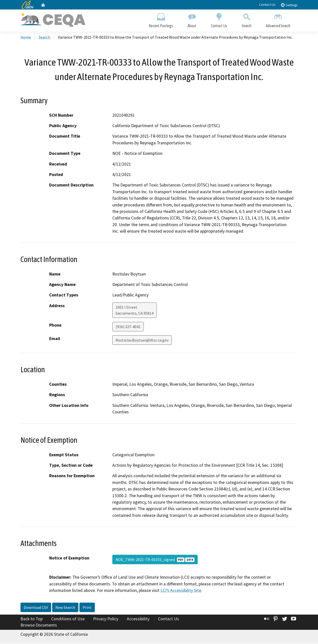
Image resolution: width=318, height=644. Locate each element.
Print (87, 608)
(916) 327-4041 (128, 327)
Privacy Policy (106, 619)
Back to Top (32, 619)
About (192, 19)
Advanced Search (278, 19)
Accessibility (138, 619)
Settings (289, 5)
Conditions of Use (68, 619)
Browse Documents (39, 626)
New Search (65, 608)
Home (26, 38)
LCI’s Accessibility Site (181, 591)
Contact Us (267, 4)
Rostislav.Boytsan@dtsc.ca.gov (142, 341)
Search (246, 19)
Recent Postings (161, 19)
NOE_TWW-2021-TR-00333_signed (155, 560)
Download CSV (36, 608)
